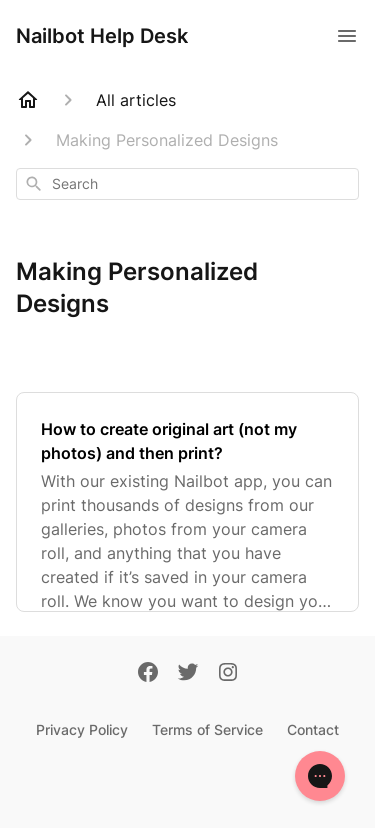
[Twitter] (188, 674)
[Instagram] (228, 674)
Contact (313, 729)
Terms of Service (207, 729)
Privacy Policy (82, 729)
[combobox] (187, 184)
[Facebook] (148, 674)
